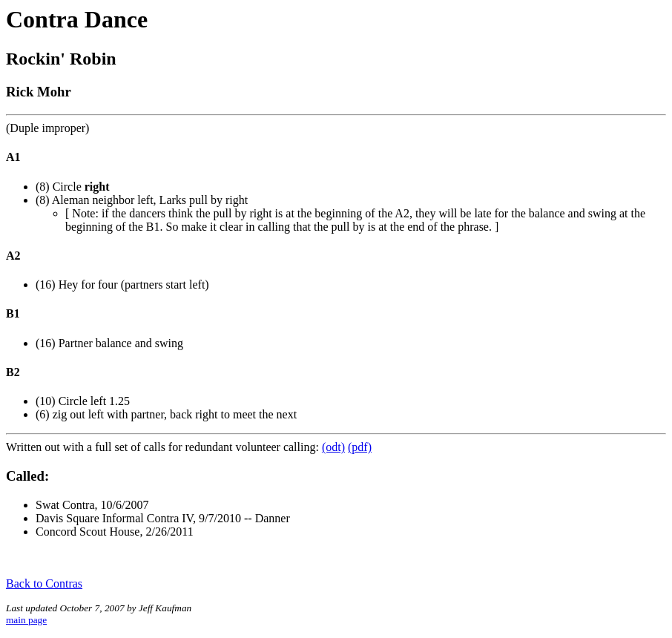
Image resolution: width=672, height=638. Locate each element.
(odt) (333, 447)
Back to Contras (44, 583)
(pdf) (360, 447)
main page (26, 620)
